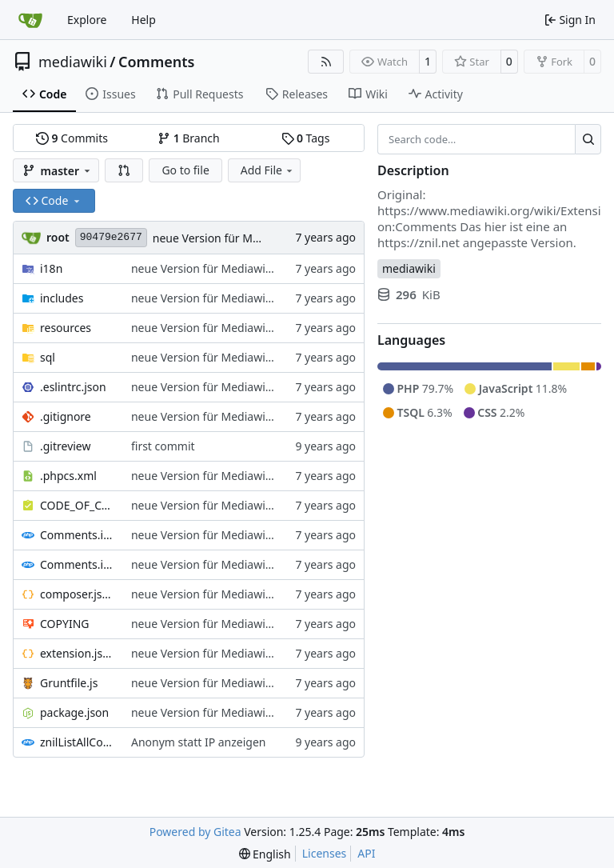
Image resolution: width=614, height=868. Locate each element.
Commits (72, 138)
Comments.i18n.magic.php (78, 564)
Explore (87, 20)
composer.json (78, 594)
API (366, 853)
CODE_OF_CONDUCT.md (78, 505)
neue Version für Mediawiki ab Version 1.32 (244, 268)
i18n (51, 268)
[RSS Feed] (326, 62)
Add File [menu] (268, 170)
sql (48, 357)
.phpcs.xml (68, 476)
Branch (189, 138)
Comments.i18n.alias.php (78, 535)
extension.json (78, 653)
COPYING (64, 624)
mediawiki (73, 62)
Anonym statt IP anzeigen (199, 742)
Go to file (185, 170)
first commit (163, 446)
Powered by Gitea (195, 832)
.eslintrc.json (73, 387)
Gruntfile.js (69, 683)
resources (66, 328)
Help (144, 20)
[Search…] (588, 139)
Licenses (325, 853)
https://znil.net (419, 242)
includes (62, 298)
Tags (306, 138)
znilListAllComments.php (78, 742)
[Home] (30, 20)
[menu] (265, 854)
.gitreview (66, 446)
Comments (156, 62)
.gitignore (66, 416)
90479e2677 (111, 237)
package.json (74, 712)
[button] (124, 170)
